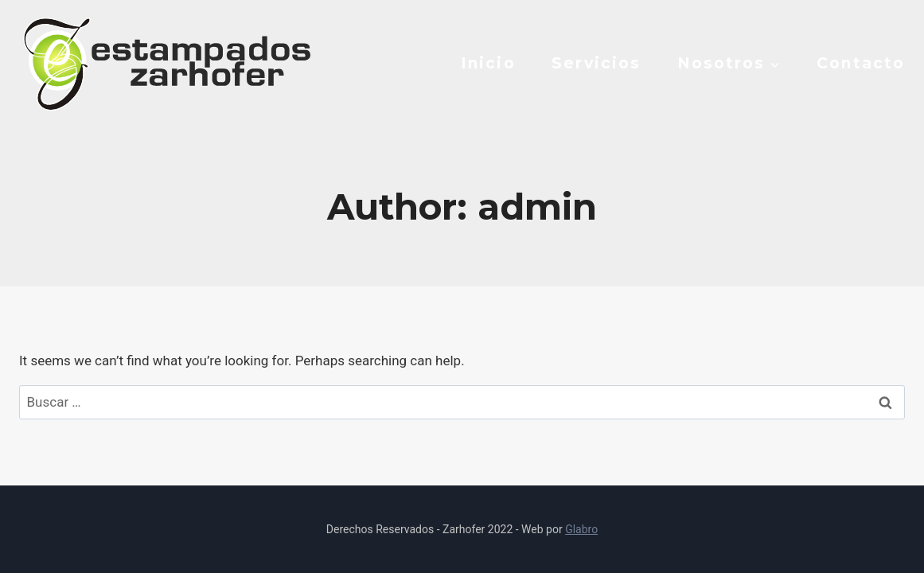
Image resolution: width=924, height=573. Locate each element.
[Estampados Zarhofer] (165, 63)
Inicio (488, 63)
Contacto (861, 63)
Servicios (596, 63)
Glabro (581, 529)
